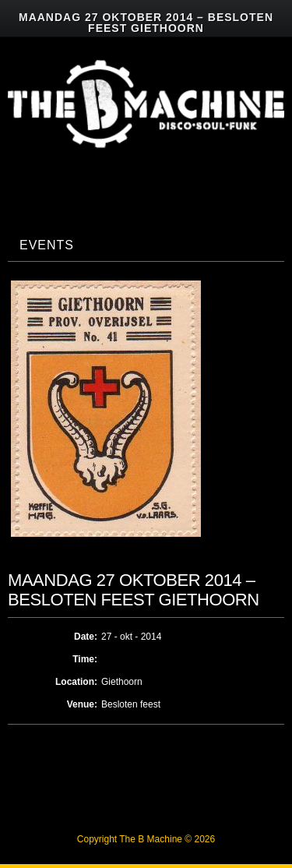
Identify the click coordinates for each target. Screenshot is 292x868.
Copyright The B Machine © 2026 (146, 839)
